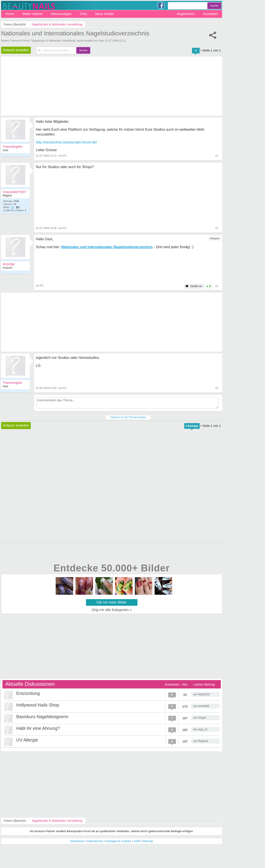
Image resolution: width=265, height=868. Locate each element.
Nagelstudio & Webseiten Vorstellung (57, 821)
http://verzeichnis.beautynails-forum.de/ (66, 142)
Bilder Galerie (32, 14)
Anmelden (210, 14)
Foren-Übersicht (15, 821)
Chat (83, 14)
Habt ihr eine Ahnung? (38, 728)
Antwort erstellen (16, 50)
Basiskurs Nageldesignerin (42, 717)
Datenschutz (95, 841)
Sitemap (148, 841)
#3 (217, 388)
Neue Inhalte (105, 14)
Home (10, 14)
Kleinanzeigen (61, 14)
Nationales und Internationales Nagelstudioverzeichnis (75, 33)
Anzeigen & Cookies (118, 841)
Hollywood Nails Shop (38, 705)
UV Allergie (27, 740)
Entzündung (28, 693)
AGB (137, 841)
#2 (217, 228)
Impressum (77, 841)
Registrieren (186, 14)
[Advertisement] (112, 486)
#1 (217, 156)
